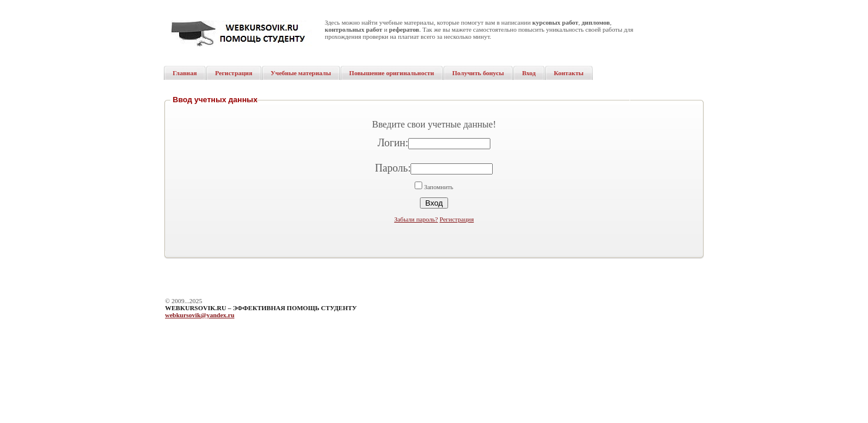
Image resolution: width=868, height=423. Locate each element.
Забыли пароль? (416, 219)
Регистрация (456, 219)
